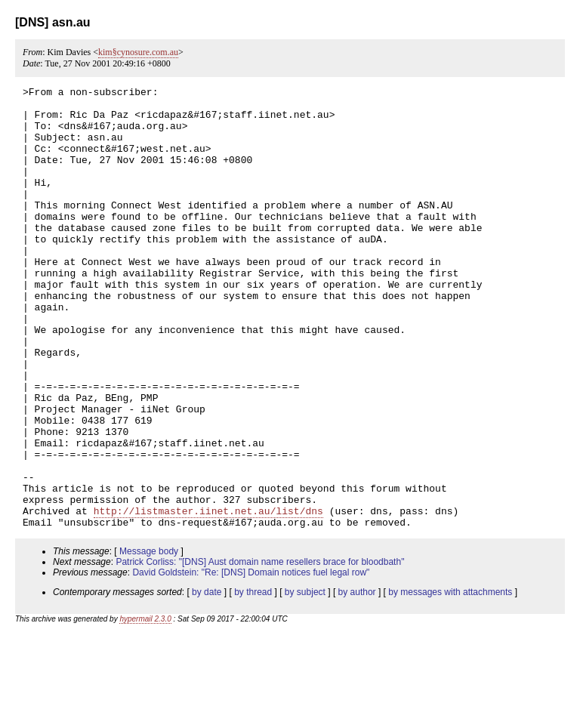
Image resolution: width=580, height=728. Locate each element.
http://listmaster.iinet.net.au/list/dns (208, 597)
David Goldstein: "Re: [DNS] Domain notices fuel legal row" (251, 661)
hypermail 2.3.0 (145, 707)
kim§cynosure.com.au (138, 52)
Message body (149, 640)
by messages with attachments (450, 680)
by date (207, 680)
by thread (253, 680)
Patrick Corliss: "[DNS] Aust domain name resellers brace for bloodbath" (260, 650)
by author (357, 680)
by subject (305, 680)
